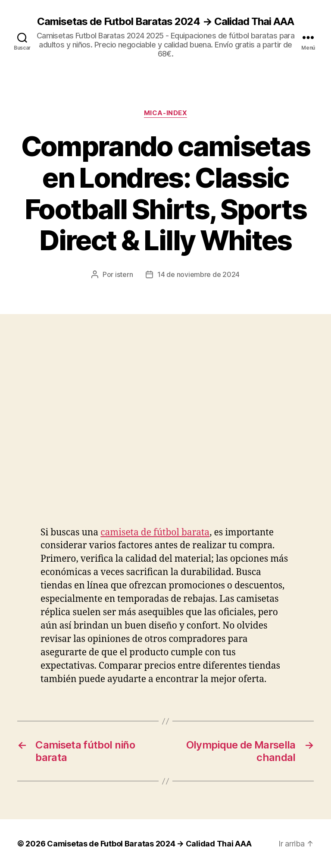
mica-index (166, 113)
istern (124, 274)
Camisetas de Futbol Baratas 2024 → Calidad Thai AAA (165, 22)
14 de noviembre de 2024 (198, 274)
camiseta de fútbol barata (155, 533)
